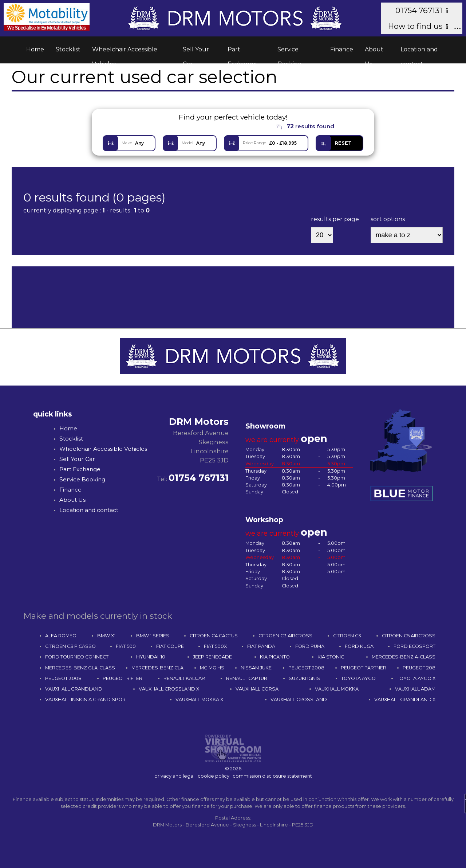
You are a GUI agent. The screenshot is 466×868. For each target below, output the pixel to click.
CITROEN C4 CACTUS (214, 636)
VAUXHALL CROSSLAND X (169, 689)
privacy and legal (174, 776)
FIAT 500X (215, 646)
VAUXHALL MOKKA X (199, 699)
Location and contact (419, 52)
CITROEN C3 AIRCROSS (285, 636)
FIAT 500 (126, 646)
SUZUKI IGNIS (304, 678)
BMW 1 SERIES (153, 636)
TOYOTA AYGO (358, 678)
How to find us (421, 26)
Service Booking (290, 52)
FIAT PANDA (261, 646)
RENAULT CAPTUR (247, 678)
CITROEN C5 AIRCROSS (409, 636)
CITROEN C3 (347, 636)
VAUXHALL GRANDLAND (74, 689)
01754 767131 (425, 10)
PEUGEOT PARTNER (364, 668)
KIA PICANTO (275, 657)
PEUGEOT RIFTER (123, 678)
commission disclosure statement (272, 776)
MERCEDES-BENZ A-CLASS (404, 657)
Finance (342, 49)
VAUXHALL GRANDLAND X (405, 699)
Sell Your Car (196, 52)
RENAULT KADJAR (184, 678)
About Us (374, 52)
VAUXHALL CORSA (257, 689)
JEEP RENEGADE (212, 657)
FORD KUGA (359, 646)
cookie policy (214, 776)
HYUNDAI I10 (151, 657)
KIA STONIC (331, 657)
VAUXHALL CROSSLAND (299, 699)
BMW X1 (106, 636)
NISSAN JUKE (256, 668)
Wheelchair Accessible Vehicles (125, 52)
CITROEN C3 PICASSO (70, 646)
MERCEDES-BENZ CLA (157, 668)
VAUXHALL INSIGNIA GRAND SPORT (87, 699)
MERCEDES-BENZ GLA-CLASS (80, 668)
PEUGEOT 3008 (63, 678)
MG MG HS (212, 668)
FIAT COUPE (170, 646)
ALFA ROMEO (61, 636)
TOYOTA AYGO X (416, 678)
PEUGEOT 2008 (306, 668)
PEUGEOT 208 (419, 668)
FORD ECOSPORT (414, 646)
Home (35, 49)
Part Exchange (242, 52)
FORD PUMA (310, 646)
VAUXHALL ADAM (415, 689)
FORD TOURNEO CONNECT (77, 657)
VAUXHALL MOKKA (337, 689)
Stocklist (68, 49)
